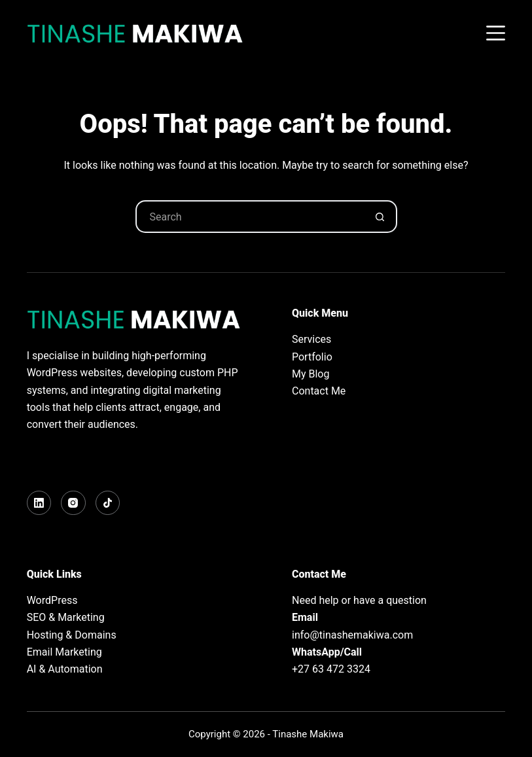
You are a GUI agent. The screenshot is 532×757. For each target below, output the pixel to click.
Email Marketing (64, 652)
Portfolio (312, 357)
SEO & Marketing (66, 617)
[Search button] (381, 217)
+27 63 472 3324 (331, 669)
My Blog (310, 374)
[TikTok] (108, 503)
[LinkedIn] (39, 503)
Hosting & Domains (72, 635)
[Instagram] (73, 503)
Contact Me (319, 391)
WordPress (52, 600)
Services (311, 339)
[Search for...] (250, 217)
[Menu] (496, 33)
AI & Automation (65, 669)
